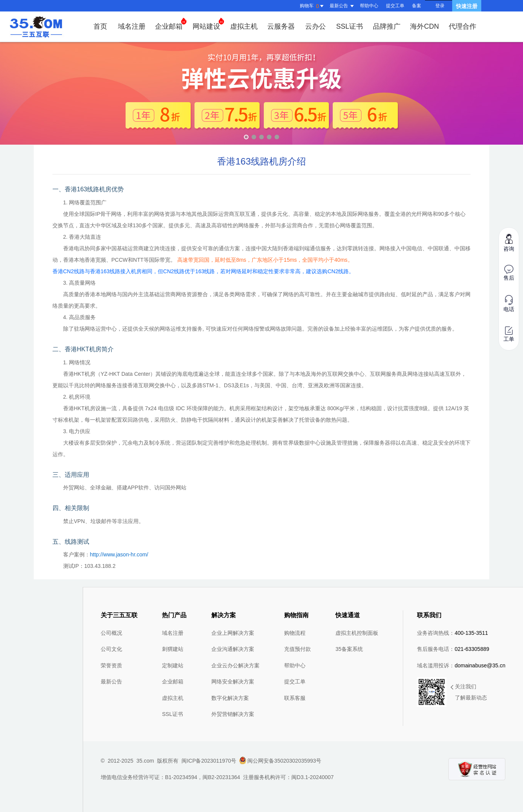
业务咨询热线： (452, 633)
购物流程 (295, 633)
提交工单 (395, 6)
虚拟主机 (244, 26)
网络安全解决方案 (233, 682)
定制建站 (173, 665)
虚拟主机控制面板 (357, 633)
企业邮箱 (171, 24)
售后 (509, 273)
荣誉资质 (111, 665)
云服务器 (281, 26)
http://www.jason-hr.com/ (119, 554)
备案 (417, 6)
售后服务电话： (453, 649)
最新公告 (111, 682)
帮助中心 (369, 6)
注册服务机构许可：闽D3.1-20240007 (288, 777)
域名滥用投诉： (461, 665)
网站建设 (208, 24)
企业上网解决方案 (233, 633)
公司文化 (111, 649)
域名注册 (132, 26)
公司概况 (111, 633)
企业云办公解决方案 (235, 665)
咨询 (509, 242)
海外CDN (424, 26)
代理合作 (463, 26)
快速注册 (467, 6)
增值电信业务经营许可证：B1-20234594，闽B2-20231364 (170, 777)
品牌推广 (387, 26)
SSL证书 (350, 26)
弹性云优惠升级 (261, 93)
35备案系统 (349, 649)
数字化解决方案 (230, 698)
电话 (509, 304)
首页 (100, 26)
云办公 (315, 26)
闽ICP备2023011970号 (209, 761)
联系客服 (295, 698)
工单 (509, 334)
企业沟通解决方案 (233, 649)
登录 (440, 6)
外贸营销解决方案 (233, 714)
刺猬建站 (173, 649)
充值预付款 (297, 649)
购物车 (313, 6)
